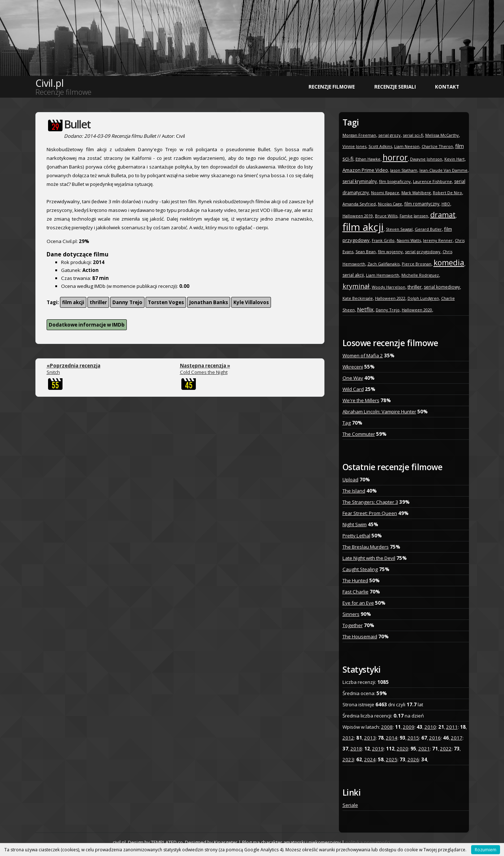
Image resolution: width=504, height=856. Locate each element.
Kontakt (447, 87)
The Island (354, 491)
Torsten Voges (166, 302)
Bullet (77, 124)
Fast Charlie (356, 592)
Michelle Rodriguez (420, 275)
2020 (402, 749)
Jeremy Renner (438, 240)
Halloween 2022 (390, 298)
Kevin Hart (455, 159)
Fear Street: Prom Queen (370, 513)
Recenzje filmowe (332, 87)
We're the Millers (361, 400)
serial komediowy (442, 287)
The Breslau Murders (366, 547)
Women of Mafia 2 (363, 355)
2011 (452, 727)
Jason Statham (404, 170)
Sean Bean (366, 252)
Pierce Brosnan (417, 264)
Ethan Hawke (368, 159)
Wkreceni (353, 367)
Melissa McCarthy (442, 135)
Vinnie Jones (354, 146)
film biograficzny (395, 181)
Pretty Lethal (356, 536)
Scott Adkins (380, 146)
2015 (413, 738)
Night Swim (355, 524)
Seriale (350, 805)
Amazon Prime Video (365, 170)
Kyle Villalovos (251, 302)
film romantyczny (422, 204)
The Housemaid (360, 636)
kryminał (356, 286)
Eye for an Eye (358, 603)
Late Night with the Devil (369, 558)
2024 (370, 759)
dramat (443, 215)
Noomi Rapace (385, 193)
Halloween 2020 (417, 310)
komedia (449, 263)
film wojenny (390, 252)
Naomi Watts (409, 240)
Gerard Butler (428, 229)
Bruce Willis (386, 216)
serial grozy (389, 135)
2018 (356, 749)
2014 (392, 738)
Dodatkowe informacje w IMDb (87, 325)
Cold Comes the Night (205, 369)
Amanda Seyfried (359, 204)
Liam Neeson (407, 146)
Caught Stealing (360, 569)
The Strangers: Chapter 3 (370, 502)
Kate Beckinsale (358, 298)
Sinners (351, 614)
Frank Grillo (383, 240)
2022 (446, 749)
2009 (409, 727)
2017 (457, 738)
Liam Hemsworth (383, 275)
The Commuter (359, 434)
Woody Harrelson (389, 287)
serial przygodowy (423, 252)
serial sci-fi (413, 135)
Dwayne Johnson (426, 159)
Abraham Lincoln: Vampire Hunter (379, 412)
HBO (446, 204)
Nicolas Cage (390, 204)
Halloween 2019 (358, 216)
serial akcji (353, 275)
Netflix (365, 309)
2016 (435, 738)
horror (395, 157)
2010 (430, 727)
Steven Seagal (399, 229)
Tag (347, 423)
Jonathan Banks (209, 302)
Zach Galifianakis (384, 264)
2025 (392, 759)
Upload (350, 480)
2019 (378, 749)
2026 (413, 759)
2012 (348, 738)
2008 (387, 727)
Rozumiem (486, 850)
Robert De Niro (447, 193)
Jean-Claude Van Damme (443, 170)
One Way (353, 378)
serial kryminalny (360, 181)
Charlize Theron (437, 146)
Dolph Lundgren (423, 298)
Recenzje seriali (395, 87)
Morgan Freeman (359, 135)
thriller (98, 302)
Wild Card (353, 389)
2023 (348, 759)
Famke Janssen (414, 216)
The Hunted (355, 580)
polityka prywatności (368, 842)
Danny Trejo (127, 302)
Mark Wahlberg (416, 193)
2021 (424, 749)
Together (353, 625)
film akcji (73, 302)
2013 (370, 738)
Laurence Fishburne (432, 181)
